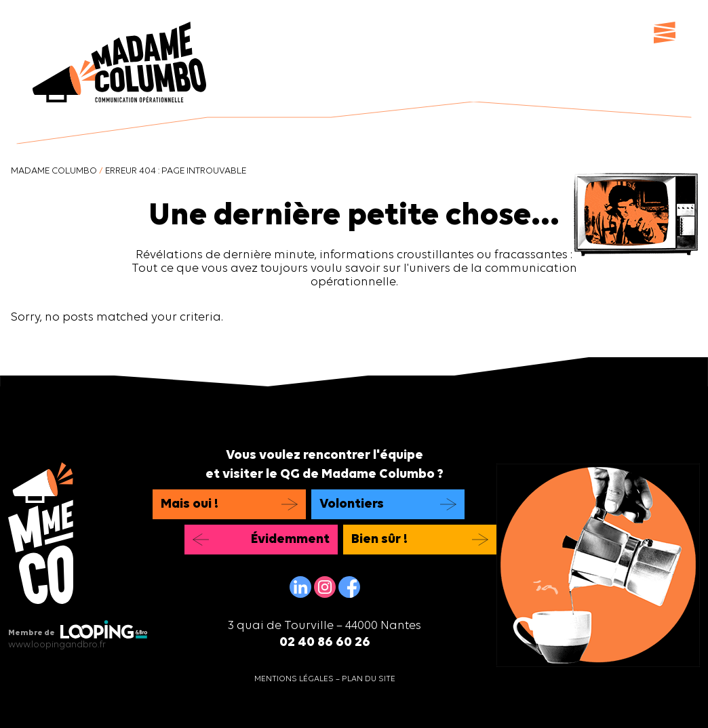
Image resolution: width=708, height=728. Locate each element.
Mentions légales (294, 679)
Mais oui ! (190, 504)
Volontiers (352, 504)
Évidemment (290, 540)
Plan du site (369, 679)
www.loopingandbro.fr (57, 645)
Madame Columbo (54, 171)
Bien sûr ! (379, 540)
